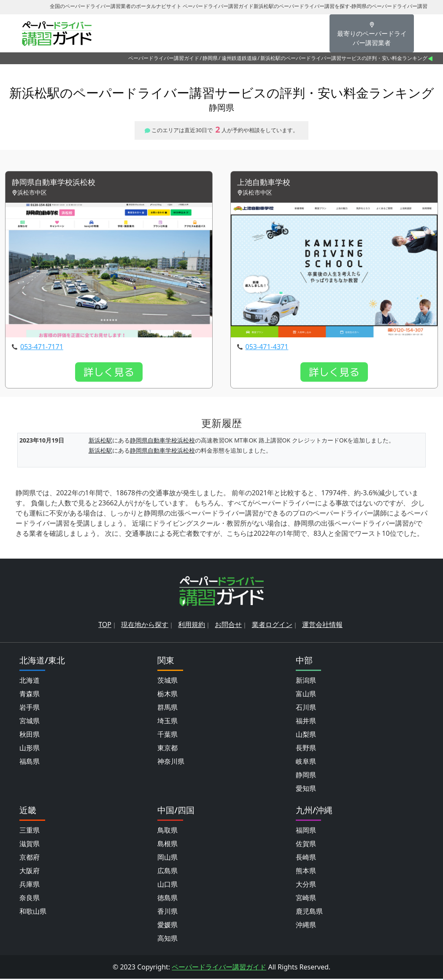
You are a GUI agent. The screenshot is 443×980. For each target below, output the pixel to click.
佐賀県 (306, 845)
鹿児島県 (309, 912)
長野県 (306, 749)
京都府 (30, 858)
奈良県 (30, 899)
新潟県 (306, 681)
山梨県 (306, 736)
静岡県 (210, 58)
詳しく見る (109, 373)
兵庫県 (30, 885)
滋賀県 (30, 845)
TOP (105, 626)
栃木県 (167, 695)
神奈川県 (171, 763)
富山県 (306, 695)
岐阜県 (306, 763)
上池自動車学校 (267, 183)
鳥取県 (167, 831)
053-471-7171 (42, 348)
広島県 (167, 872)
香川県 (167, 912)
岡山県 (167, 858)
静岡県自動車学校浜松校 (58, 183)
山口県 (167, 885)
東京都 (167, 749)
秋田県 (30, 736)
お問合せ (228, 626)
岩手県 (30, 709)
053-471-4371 (267, 348)
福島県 (30, 763)
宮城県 (30, 722)
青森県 (30, 695)
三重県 (30, 831)
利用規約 (192, 626)
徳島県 (167, 899)
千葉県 (167, 736)
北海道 (30, 681)
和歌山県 (33, 912)
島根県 (167, 845)
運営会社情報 (322, 626)
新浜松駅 (100, 441)
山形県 (30, 749)
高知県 (167, 939)
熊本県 (306, 872)
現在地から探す (145, 626)
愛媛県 (167, 926)
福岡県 (306, 831)
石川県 (306, 709)
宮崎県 (306, 899)
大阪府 (30, 872)
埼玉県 (167, 722)
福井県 (306, 722)
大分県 (306, 885)
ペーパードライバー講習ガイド (164, 58)
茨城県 (167, 681)
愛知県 (306, 790)
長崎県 (306, 858)
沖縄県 (306, 926)
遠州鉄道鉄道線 (239, 58)
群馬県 (167, 709)
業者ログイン (272, 626)
